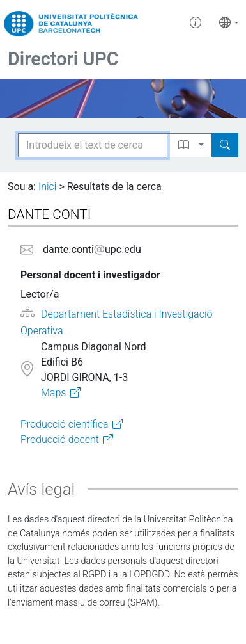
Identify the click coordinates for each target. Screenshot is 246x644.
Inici (47, 187)
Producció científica (65, 424)
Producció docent (60, 439)
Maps (53, 393)
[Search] (225, 145)
